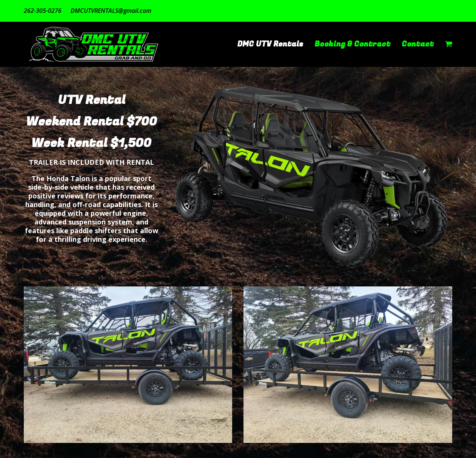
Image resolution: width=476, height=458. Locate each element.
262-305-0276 (43, 11)
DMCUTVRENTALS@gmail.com (111, 11)
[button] (449, 44)
